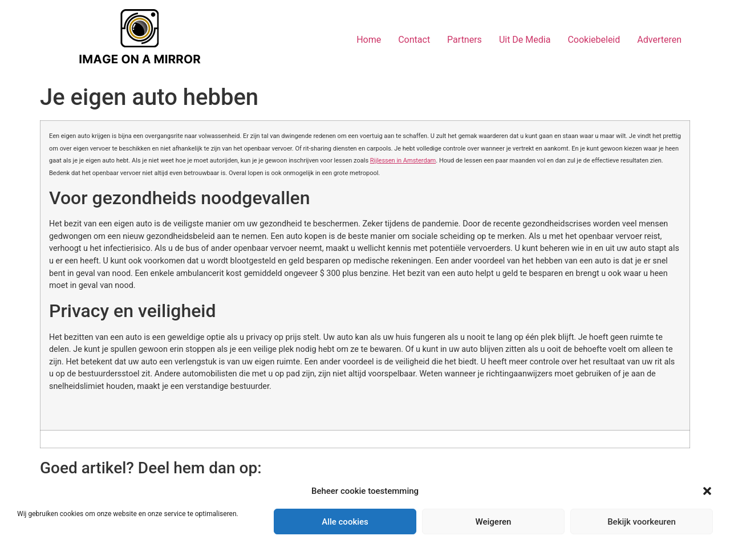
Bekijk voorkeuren (642, 522)
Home (369, 40)
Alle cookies (345, 522)
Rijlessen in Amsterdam (403, 161)
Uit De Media (525, 40)
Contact (414, 40)
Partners (465, 40)
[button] (707, 491)
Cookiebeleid (594, 40)
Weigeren (494, 522)
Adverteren (659, 40)
